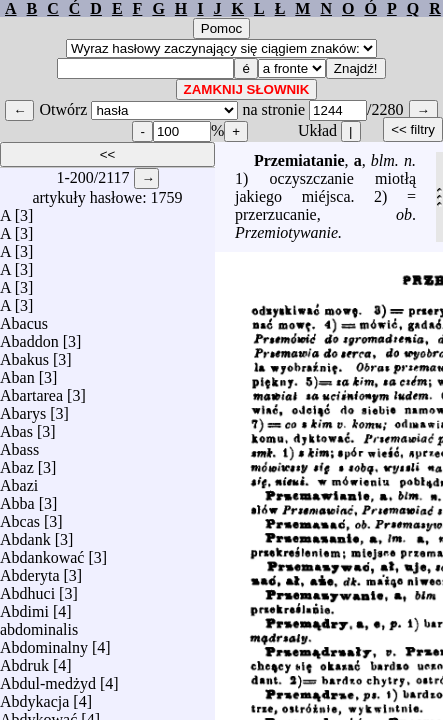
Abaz (17, 462)
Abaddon (29, 336)
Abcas (20, 516)
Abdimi (24, 606)
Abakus (24, 354)
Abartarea (31, 390)
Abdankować (42, 552)
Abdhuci (27, 588)
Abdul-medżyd (48, 678)
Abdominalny (44, 642)
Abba (17, 498)
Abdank (25, 534)
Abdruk (24, 660)
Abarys (23, 408)
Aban (17, 372)
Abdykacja (34, 696)
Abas (16, 426)
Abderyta (30, 570)
